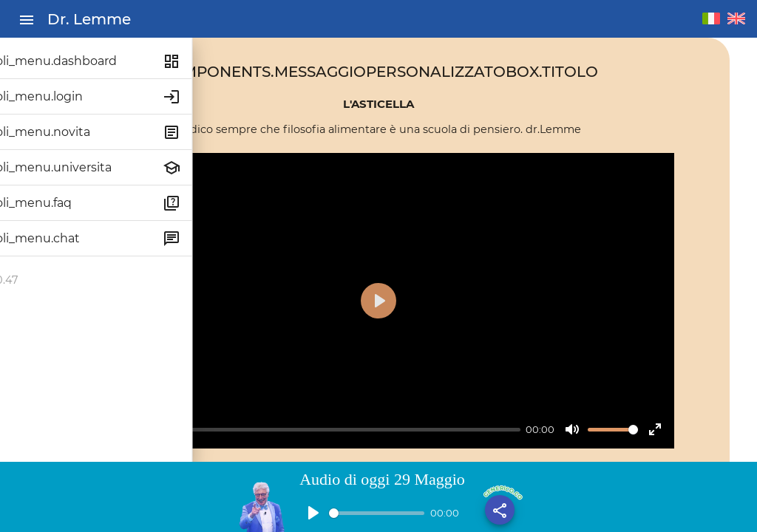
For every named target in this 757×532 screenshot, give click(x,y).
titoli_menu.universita (77, 167)
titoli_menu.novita (66, 132)
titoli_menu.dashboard (79, 61)
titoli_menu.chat (61, 238)
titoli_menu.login (62, 96)
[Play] (275, 368)
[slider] (430, 368)
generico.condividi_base (502, 488)
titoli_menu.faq (57, 203)
